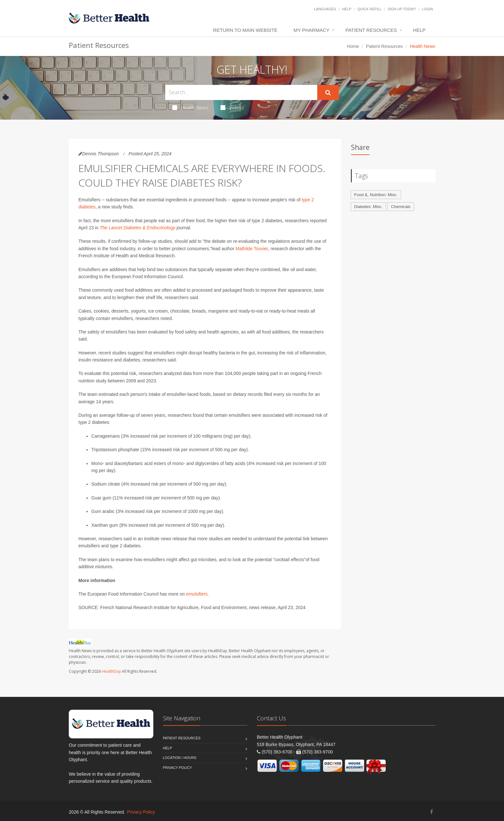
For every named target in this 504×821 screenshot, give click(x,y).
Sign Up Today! (402, 9)
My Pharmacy (311, 30)
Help (347, 9)
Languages (325, 9)
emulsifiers (197, 594)
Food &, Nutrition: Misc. (376, 195)
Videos (232, 107)
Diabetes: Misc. (369, 207)
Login (428, 9)
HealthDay (111, 671)
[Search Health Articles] (241, 92)
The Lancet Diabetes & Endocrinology (137, 228)
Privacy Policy (178, 768)
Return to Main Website (245, 30)
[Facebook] (432, 812)
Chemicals (401, 207)
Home (353, 46)
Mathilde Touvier (252, 249)
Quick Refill (369, 9)
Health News (190, 107)
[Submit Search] (328, 93)
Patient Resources (371, 30)
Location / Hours (180, 758)
